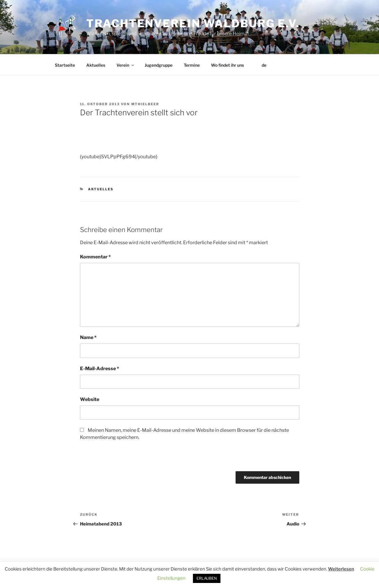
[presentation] (121, 458)
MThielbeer (145, 104)
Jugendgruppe (159, 65)
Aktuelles (96, 65)
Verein (126, 65)
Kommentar (95, 257)
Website (90, 399)
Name (88, 337)
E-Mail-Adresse (100, 369)
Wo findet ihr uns (227, 65)
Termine (192, 65)
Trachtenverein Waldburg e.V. (193, 23)
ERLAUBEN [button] (207, 578)
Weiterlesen (341, 569)
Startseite (65, 65)
